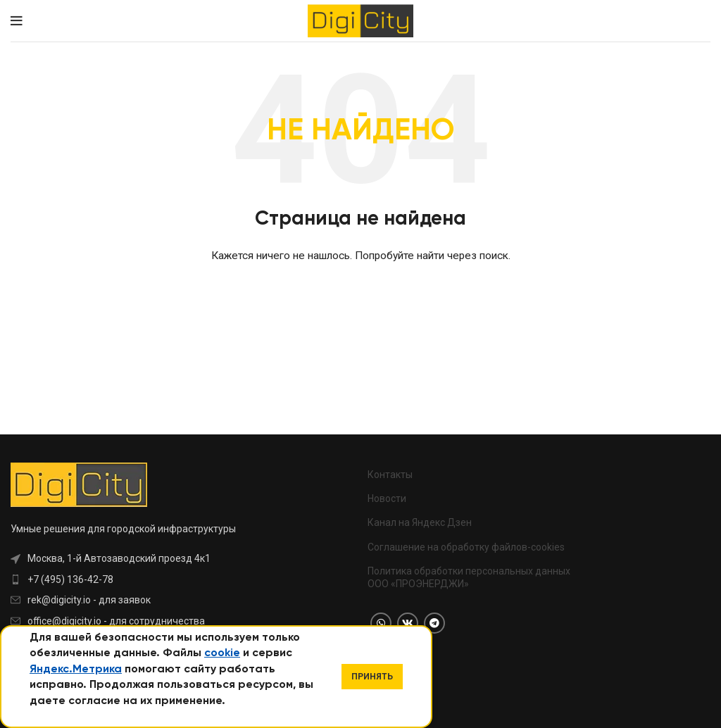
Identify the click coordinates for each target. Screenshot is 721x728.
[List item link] (155, 579)
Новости (387, 498)
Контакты (390, 475)
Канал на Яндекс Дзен (420, 522)
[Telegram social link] (434, 623)
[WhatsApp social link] (381, 623)
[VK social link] (408, 623)
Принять (372, 677)
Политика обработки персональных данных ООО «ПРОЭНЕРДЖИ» (469, 577)
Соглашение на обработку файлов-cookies (466, 547)
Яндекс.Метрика (76, 670)
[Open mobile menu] (17, 21)
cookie (222, 653)
